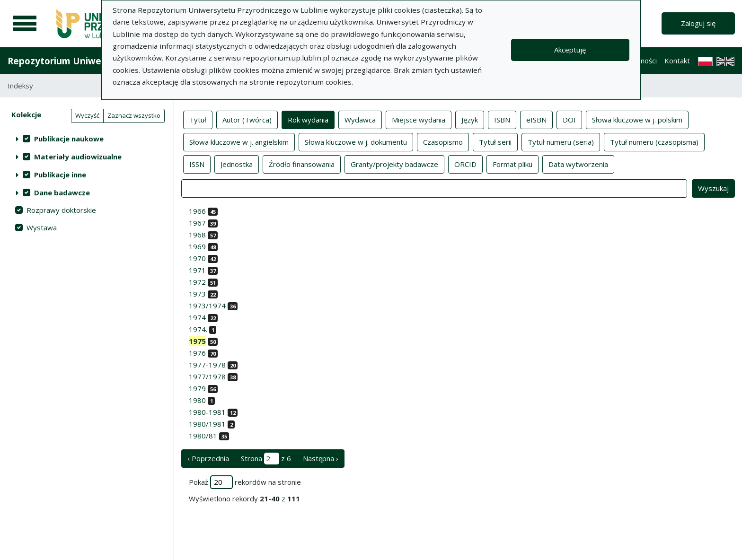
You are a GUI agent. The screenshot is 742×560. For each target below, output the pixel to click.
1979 (197, 388)
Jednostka (237, 164)
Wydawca (360, 119)
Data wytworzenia (578, 164)
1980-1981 (207, 412)
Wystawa (42, 227)
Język (470, 119)
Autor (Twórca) (247, 119)
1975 (197, 341)
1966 (197, 211)
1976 (197, 353)
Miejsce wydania (419, 119)
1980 (197, 400)
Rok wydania (308, 119)
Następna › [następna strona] (321, 458)
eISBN (536, 119)
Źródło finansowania (302, 164)
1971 (197, 270)
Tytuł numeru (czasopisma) (654, 141)
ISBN (502, 119)
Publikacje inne (60, 175)
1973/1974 (207, 306)
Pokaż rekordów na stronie (245, 482)
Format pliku (512, 164)
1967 (197, 223)
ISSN (197, 164)
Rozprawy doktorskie (61, 210)
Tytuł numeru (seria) (561, 141)
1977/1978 (207, 376)
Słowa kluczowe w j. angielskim (239, 141)
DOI (569, 119)
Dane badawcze (62, 192)
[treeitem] (87, 139)
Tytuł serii (495, 141)
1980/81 (203, 436)
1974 (197, 317)
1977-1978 (207, 365)
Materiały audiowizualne (78, 157)
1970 (197, 258)
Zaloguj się (698, 23)
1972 (197, 282)
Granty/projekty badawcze (394, 164)
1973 (197, 294)
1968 (197, 235)
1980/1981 (207, 424)
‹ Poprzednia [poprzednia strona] (208, 458)
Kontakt (677, 61)
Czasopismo (443, 141)
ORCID (465, 164)
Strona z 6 (266, 459)
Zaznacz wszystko (134, 115)
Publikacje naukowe (69, 139)
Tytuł (198, 119)
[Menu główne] (25, 24)
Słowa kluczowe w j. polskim (637, 119)
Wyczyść (87, 115)
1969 (197, 246)
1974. (198, 329)
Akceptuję (570, 50)
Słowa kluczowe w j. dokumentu (356, 141)
